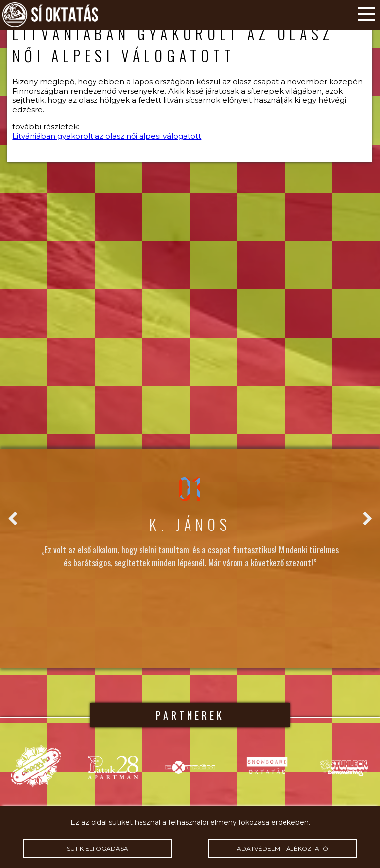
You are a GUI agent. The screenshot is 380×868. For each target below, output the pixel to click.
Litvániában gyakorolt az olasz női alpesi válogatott (107, 136)
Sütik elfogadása (97, 848)
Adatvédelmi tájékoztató (282, 848)
